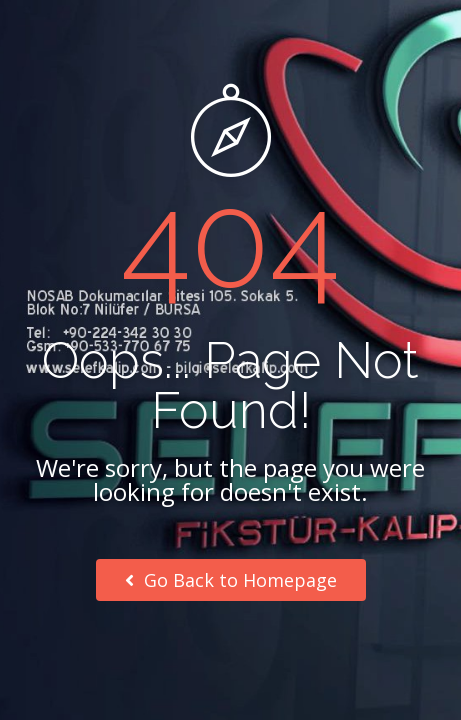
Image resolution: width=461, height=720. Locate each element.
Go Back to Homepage (231, 580)
